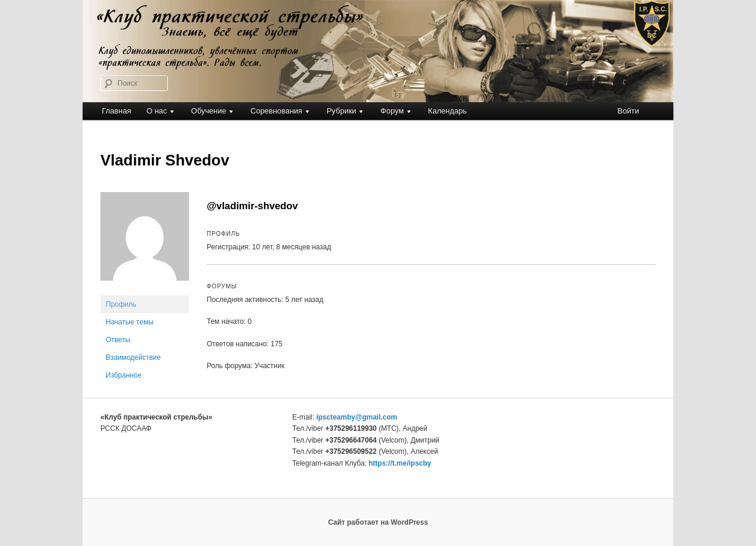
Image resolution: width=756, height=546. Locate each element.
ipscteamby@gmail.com (356, 417)
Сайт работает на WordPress (378, 522)
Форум (392, 111)
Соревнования (276, 111)
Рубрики (341, 111)
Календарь (448, 111)
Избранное (124, 375)
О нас (157, 111)
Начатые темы (130, 322)
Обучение (209, 111)
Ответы (118, 340)
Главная (116, 111)
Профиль (121, 304)
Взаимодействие (133, 357)
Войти (628, 111)
